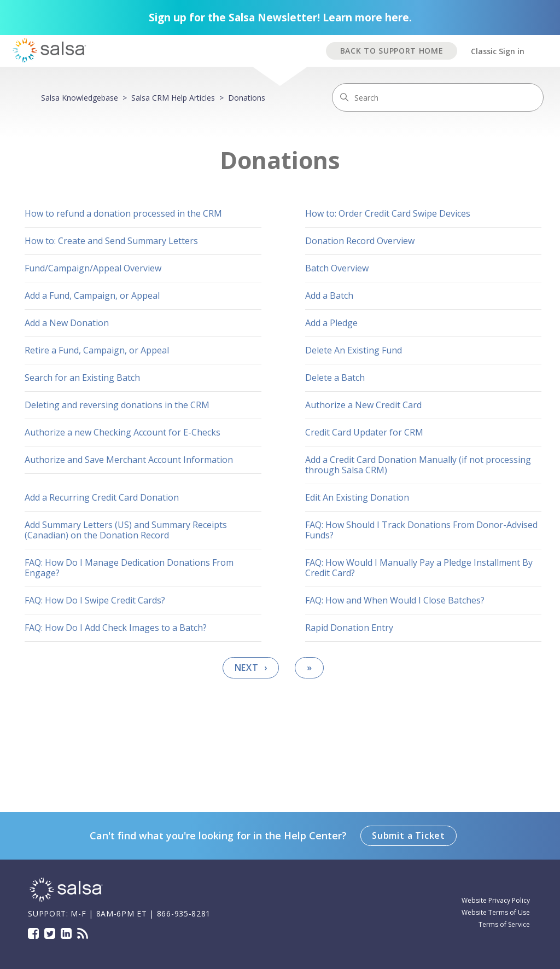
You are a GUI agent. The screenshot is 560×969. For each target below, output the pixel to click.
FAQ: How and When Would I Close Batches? (395, 600)
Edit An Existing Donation (357, 497)
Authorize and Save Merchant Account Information (129, 460)
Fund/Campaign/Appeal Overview (93, 268)
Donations (247, 98)
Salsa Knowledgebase (80, 98)
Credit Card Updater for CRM (364, 432)
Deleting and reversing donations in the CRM (117, 405)
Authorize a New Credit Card (363, 405)
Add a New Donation (67, 323)
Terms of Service (504, 924)
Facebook (33, 933)
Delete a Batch (335, 378)
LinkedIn (66, 933)
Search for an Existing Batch (82, 378)
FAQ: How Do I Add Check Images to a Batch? (116, 628)
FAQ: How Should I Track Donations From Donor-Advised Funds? (421, 530)
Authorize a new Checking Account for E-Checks (122, 432)
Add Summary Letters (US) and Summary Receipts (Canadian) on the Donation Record (126, 530)
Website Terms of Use (496, 912)
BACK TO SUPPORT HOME (392, 51)
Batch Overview (337, 268)
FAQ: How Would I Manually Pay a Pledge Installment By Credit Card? (419, 568)
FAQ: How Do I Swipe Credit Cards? (95, 600)
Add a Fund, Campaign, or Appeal (92, 295)
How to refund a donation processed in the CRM (123, 213)
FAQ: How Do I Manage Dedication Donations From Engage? (129, 568)
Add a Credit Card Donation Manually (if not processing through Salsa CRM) (418, 465)
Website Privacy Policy (496, 900)
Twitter (50, 933)
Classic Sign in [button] (498, 51)
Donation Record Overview (360, 241)
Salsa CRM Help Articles (173, 98)
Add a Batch (329, 295)
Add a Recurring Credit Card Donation (102, 497)
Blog (83, 933)
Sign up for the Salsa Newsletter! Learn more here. (280, 18)
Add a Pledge (331, 323)
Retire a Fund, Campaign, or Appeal (97, 350)
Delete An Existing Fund (354, 350)
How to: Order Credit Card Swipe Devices (388, 213)
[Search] (438, 97)
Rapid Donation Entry (349, 628)
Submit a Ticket (409, 835)
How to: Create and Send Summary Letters (111, 241)
